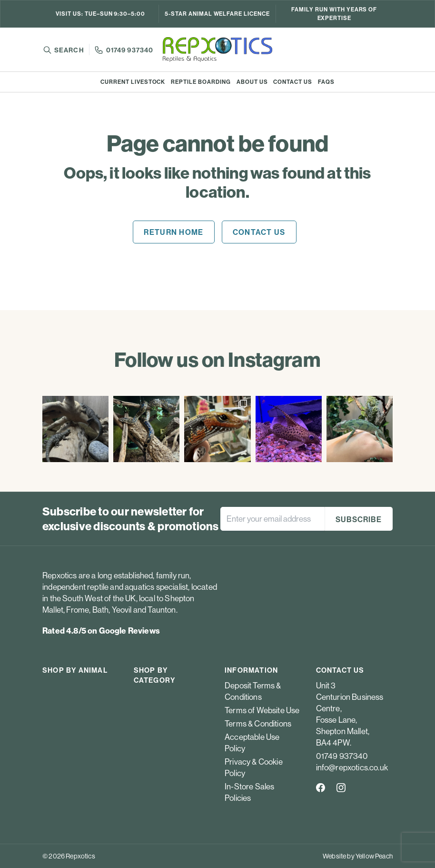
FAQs (326, 82)
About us (252, 82)
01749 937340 (130, 50)
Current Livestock (133, 82)
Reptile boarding (201, 82)
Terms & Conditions (258, 723)
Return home (173, 232)
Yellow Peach (374, 856)
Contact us (293, 82)
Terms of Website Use (262, 710)
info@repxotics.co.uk (352, 767)
